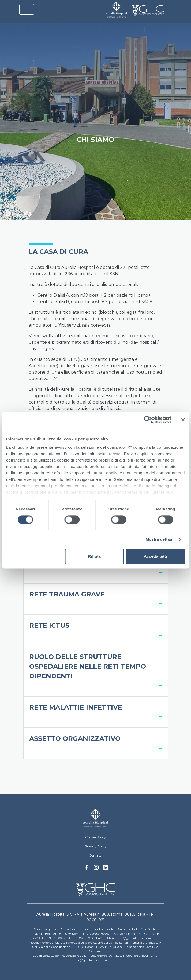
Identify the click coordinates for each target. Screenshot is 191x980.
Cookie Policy (96, 837)
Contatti (96, 855)
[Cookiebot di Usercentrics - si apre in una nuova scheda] (148, 420)
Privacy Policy (96, 846)
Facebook (87, 869)
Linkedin (106, 869)
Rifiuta (94, 556)
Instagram (96, 869)
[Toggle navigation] (27, 9)
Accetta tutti (156, 556)
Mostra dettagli (160, 539)
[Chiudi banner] (183, 420)
